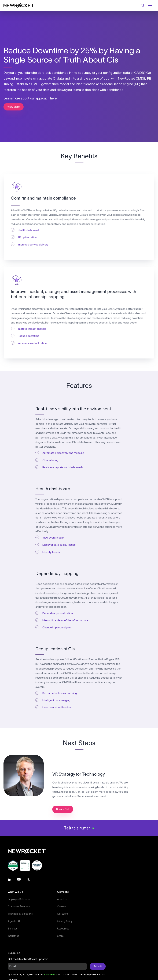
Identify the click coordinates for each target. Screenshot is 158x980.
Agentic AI (14, 921)
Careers (62, 906)
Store (60, 936)
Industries (13, 936)
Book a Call (63, 809)
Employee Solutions (19, 899)
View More (14, 107)
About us (62, 899)
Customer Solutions (19, 906)
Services (13, 929)
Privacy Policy (65, 921)
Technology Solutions (20, 914)
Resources (63, 929)
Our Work (63, 914)
